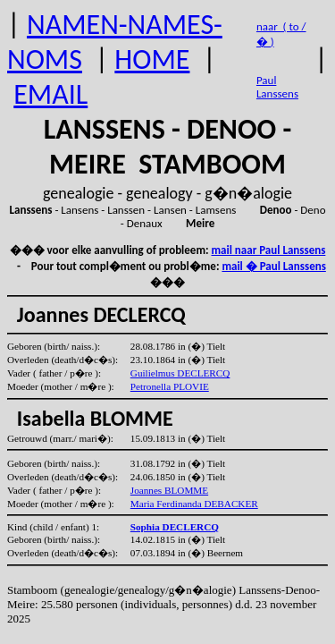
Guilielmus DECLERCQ (180, 373)
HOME (152, 59)
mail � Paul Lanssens (273, 266)
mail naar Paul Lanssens (269, 250)
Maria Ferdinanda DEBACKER (194, 504)
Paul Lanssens (277, 87)
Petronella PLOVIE (170, 386)
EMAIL (50, 94)
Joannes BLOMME (169, 490)
